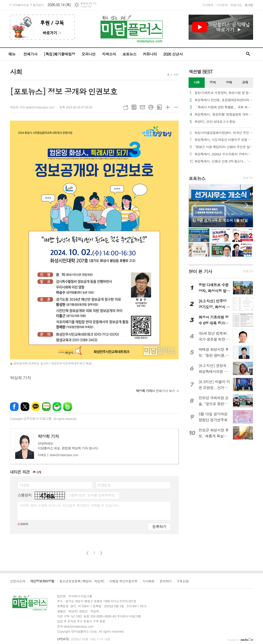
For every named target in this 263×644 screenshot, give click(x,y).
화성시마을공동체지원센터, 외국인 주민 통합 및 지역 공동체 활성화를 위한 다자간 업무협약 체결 (224, 133)
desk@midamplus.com (58, 455)
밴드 (68, 407)
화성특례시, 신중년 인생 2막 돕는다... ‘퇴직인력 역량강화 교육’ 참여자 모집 (224, 161)
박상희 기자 (48, 436)
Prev (195, 205)
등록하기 (159, 526)
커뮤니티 (150, 54)
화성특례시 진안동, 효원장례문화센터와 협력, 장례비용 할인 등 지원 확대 (224, 100)
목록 (134, 107)
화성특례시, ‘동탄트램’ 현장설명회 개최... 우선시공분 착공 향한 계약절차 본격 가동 (224, 115)
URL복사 (126, 107)
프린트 (151, 107)
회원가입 (236, 5)
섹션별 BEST (201, 72)
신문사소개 (17, 581)
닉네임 (24, 485)
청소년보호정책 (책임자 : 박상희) (82, 581)
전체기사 (30, 54)
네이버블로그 (46, 407)
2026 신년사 (173, 54)
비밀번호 (104, 485)
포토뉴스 (129, 54)
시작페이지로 (20, 5)
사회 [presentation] (197, 82)
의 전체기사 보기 (155, 391)
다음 (101, 553)
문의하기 (166, 581)
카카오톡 (36, 407)
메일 (142, 107)
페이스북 (14, 407)
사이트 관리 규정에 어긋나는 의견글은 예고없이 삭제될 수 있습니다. (69, 505)
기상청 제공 (86, 7)
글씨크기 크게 (168, 107)
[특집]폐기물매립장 (59, 54)
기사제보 (208, 5)
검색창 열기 (248, 54)
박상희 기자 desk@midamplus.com (32, 107)
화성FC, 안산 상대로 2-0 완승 (215, 122)
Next (247, 205)
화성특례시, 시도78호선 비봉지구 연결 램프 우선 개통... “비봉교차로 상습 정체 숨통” (224, 140)
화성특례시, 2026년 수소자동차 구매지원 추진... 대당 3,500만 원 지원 (224, 154)
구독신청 (183, 581)
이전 (87, 553)
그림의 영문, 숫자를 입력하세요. (92, 495)
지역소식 (109, 54)
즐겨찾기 (38, 5)
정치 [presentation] (213, 82)
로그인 (249, 5)
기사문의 (222, 5)
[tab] (197, 83)
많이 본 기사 (200, 271)
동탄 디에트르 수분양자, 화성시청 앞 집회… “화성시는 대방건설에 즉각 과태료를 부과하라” (224, 93)
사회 (176, 75)
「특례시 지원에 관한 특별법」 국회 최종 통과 (224, 107)
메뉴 (12, 54)
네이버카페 (57, 407)
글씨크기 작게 (176, 107)
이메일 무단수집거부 (123, 581)
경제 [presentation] (229, 82)
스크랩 (159, 107)
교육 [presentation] (245, 82)
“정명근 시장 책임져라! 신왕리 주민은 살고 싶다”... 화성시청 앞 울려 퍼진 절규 (224, 147)
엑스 (25, 407)
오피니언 (88, 54)
